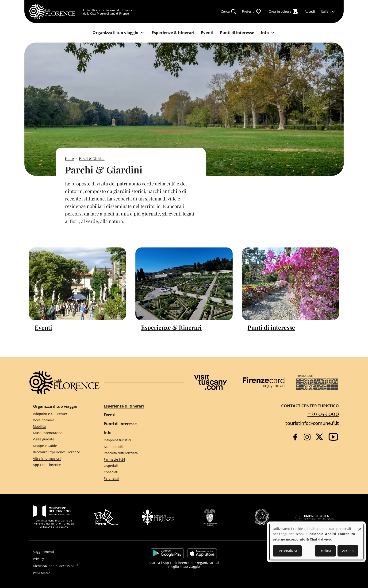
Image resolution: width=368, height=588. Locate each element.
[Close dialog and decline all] (360, 527)
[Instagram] (307, 437)
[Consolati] (140, 472)
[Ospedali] (140, 466)
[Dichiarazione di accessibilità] (78, 566)
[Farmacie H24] (140, 460)
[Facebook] (295, 437)
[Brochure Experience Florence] (60, 452)
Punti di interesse (271, 327)
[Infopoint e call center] (60, 414)
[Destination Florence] (317, 382)
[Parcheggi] (140, 479)
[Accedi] (310, 12)
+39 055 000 (323, 413)
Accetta (348, 551)
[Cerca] (229, 12)
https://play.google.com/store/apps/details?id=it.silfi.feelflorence (167, 553)
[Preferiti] (252, 12)
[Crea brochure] (283, 12)
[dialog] (316, 542)
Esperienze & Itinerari (171, 327)
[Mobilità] (60, 427)
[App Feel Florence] (60, 465)
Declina (325, 551)
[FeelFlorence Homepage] (54, 12)
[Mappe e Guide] (60, 446)
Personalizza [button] (287, 551)
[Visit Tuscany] (211, 382)
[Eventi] (207, 33)
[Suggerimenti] (78, 552)
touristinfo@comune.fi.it (312, 423)
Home (69, 159)
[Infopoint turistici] (140, 440)
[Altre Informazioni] (60, 458)
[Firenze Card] (264, 383)
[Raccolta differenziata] (140, 453)
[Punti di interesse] (237, 33)
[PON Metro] (78, 573)
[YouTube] (333, 437)
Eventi (43, 327)
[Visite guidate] (60, 439)
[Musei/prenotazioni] (60, 433)
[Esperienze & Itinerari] (173, 33)
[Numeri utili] (140, 447)
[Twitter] (319, 437)
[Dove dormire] (60, 420)
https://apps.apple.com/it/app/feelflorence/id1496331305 (202, 553)
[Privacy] (78, 559)
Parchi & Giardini (92, 159)
